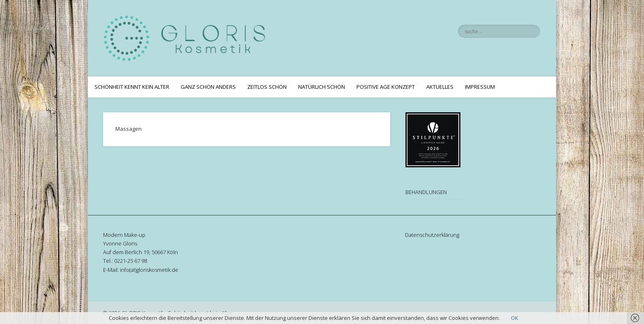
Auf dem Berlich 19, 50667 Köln (140, 252)
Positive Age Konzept (386, 87)
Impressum (480, 87)
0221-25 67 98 (131, 261)
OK (515, 318)
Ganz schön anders (208, 87)
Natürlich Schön (322, 87)
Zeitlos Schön (267, 87)
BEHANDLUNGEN (426, 192)
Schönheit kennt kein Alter (132, 87)
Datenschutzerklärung (432, 235)
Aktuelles (440, 87)
